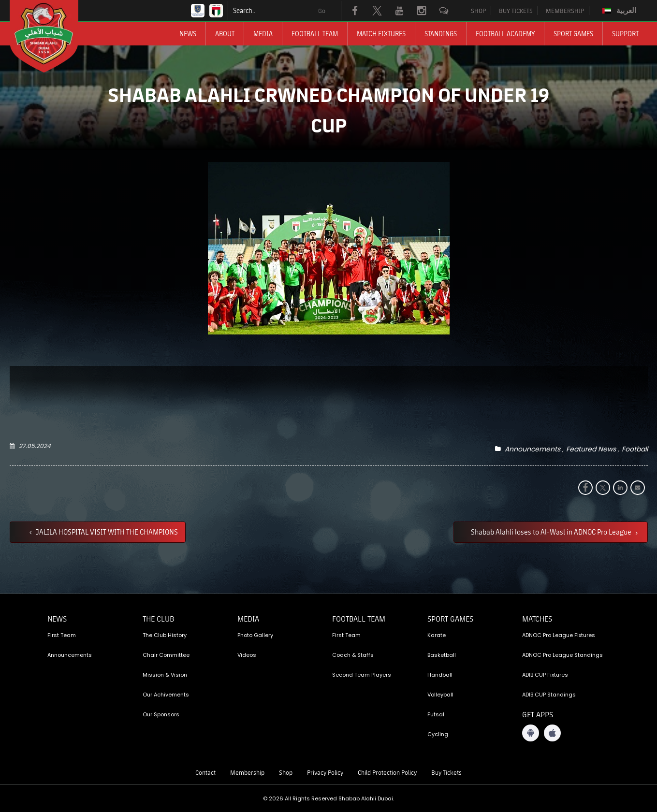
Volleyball (440, 695)
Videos (247, 655)
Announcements (533, 449)
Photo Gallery (255, 635)
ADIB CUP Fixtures (545, 675)
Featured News (591, 449)
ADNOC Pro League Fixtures (559, 635)
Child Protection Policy (387, 772)
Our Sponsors (161, 714)
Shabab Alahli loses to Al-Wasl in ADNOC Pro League (552, 532)
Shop (286, 772)
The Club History (165, 635)
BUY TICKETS (516, 11)
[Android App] (531, 733)
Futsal (436, 714)
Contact (205, 772)
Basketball (442, 655)
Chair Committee (166, 655)
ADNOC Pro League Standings (562, 655)
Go (322, 11)
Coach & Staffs (353, 655)
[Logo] (53, 36)
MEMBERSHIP (565, 11)
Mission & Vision (165, 675)
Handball (440, 675)
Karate (437, 635)
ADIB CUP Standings (549, 695)
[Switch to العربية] (620, 11)
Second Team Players (362, 675)
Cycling (438, 734)
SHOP (478, 11)
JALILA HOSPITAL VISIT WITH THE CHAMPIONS (106, 532)
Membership (247, 772)
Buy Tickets (446, 772)
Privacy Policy (325, 772)
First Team (62, 635)
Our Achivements (166, 695)
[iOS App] (552, 733)
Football (635, 449)
